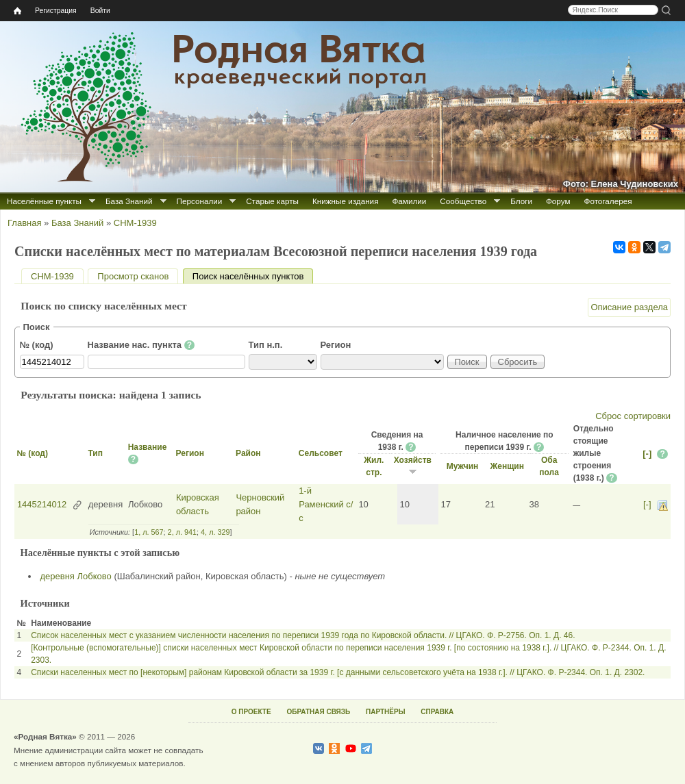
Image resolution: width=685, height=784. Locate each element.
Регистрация (56, 11)
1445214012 (42, 504)
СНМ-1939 (135, 223)
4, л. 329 (215, 532)
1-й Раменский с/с (326, 504)
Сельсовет (321, 453)
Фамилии (409, 201)
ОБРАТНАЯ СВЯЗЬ (318, 712)
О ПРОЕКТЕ (251, 712)
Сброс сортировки (633, 416)
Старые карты (272, 201)
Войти (100, 11)
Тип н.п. (266, 345)
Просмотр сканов (133, 276)
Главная (24, 223)
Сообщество (463, 201)
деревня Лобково (76, 576)
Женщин (507, 466)
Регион (336, 345)
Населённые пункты (44, 201)
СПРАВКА (437, 712)
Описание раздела (629, 307)
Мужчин (463, 466)
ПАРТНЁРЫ (385, 712)
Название (148, 447)
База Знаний (129, 201)
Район (248, 453)
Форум (558, 201)
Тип (95, 453)
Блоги (521, 201)
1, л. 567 (149, 532)
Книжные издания (345, 201)
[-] (647, 454)
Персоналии (200, 201)
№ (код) (37, 345)
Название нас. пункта (141, 345)
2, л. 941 (182, 532)
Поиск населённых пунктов (253, 276)
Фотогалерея (608, 201)
